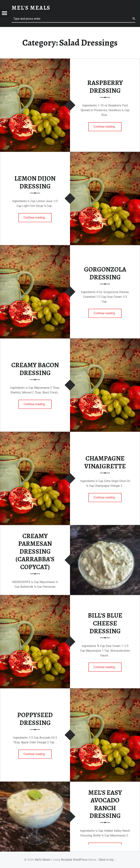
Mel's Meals (42, 860)
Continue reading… (108, 125)
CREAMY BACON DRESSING (35, 369)
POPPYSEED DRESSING (35, 719)
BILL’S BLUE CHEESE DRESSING (105, 623)
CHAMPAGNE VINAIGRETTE (105, 462)
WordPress (80, 860)
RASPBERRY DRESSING (105, 87)
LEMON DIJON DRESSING (35, 182)
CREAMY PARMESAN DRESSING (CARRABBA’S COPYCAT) (35, 551)
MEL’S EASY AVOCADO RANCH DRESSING (105, 804)
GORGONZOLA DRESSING (105, 273)
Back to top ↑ (107, 860)
